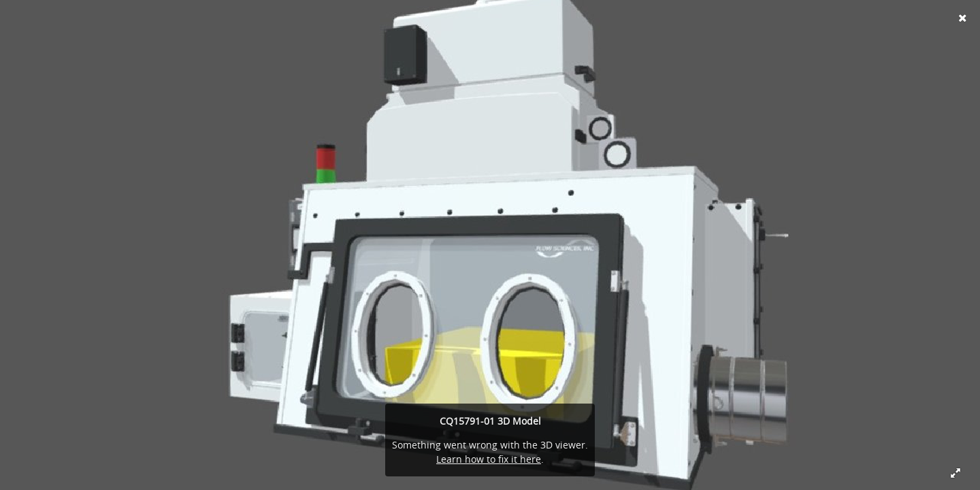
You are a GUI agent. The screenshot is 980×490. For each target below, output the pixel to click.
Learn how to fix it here (489, 459)
